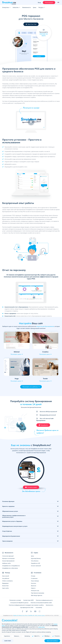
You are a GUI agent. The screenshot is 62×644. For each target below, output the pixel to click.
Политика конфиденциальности (44, 602)
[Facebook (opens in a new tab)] (22, 613)
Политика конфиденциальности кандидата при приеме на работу (26, 607)
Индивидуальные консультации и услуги (15, 528)
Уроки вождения (7, 543)
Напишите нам (35, 592)
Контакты (34, 585)
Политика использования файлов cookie (41, 605)
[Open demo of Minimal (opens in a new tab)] (17, 340)
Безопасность (50, 607)
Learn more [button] (8, 641)
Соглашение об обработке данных (19, 605)
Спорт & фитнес (7, 533)
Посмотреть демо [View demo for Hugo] (16, 381)
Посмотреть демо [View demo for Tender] (45, 381)
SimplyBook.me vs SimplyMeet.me (11, 568)
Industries (16, 7)
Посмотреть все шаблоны (30, 387)
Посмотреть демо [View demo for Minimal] (16, 354)
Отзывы (33, 578)
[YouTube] (35, 613)
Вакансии (34, 588)
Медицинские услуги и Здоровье (12, 523)
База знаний (6, 578)
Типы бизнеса (35, 563)
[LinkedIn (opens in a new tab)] (31, 613)
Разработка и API (35, 565)
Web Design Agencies (37, 597)
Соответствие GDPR (28, 602)
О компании (34, 580)
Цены (35, 7)
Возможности (27, 7)
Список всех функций (8, 558)
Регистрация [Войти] (49, 3)
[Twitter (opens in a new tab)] (27, 613)
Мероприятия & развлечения (11, 538)
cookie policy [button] (41, 627)
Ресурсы (42, 7)
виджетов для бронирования (45, 326)
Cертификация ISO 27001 (27, 609)
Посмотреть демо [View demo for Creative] (45, 354)
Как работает (6, 580)
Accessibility (39, 609)
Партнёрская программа (38, 595)
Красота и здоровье (8, 508)
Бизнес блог (5, 588)
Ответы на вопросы (8, 583)
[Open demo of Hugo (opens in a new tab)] (17, 367)
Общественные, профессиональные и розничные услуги (14, 518)
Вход (39, 3)
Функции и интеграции (8, 560)
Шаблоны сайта (6, 565)
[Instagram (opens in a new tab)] (40, 613)
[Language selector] (58, 3)
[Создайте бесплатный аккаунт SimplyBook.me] (31, 24)
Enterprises (6, 7)
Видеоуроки (5, 585)
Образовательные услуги (10, 513)
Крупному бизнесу (36, 560)
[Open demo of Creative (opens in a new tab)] (45, 340)
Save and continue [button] (52, 641)
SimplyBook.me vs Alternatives (10, 570)
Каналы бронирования (8, 563)
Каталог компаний (36, 568)
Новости (33, 590)
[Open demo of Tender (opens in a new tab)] (45, 367)
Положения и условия (15, 602)
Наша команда (35, 583)
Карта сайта (5, 590)
